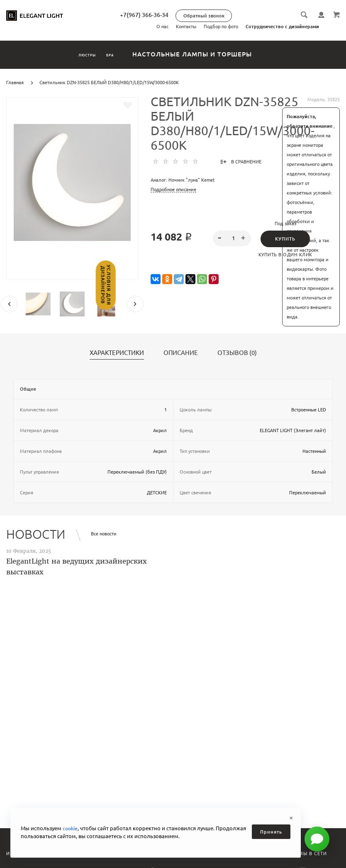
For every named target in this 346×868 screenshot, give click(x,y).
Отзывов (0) (237, 353)
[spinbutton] (232, 238)
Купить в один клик (285, 255)
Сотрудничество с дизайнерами (282, 27)
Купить (285, 239)
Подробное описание (173, 190)
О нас (162, 27)
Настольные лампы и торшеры (217, 54)
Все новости (104, 534)
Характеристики (117, 353)
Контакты (186, 27)
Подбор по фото (221, 27)
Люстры (77, 54)
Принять (271, 832)
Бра (124, 54)
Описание (181, 353)
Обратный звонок (238, 16)
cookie (71, 828)
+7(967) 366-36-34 (178, 15)
